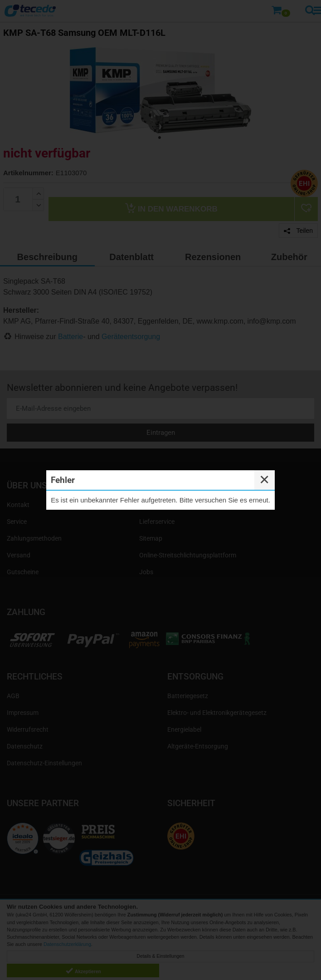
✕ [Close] (264, 480)
